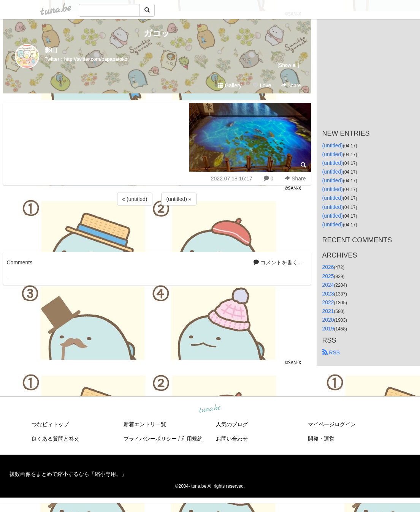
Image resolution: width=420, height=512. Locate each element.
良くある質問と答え (55, 439)
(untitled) (333, 145)
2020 (328, 320)
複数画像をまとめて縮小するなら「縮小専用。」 (68, 474)
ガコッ (157, 33)
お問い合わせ (232, 439)
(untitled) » (179, 199)
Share (291, 85)
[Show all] (288, 65)
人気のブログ (232, 424)
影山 (51, 50)
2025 (328, 276)
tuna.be (210, 409)
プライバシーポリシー (150, 439)
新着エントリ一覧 (145, 424)
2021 (328, 311)
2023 (328, 294)
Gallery (230, 85)
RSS (331, 352)
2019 (328, 329)
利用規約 (192, 439)
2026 (328, 267)
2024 (328, 285)
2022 (328, 302)
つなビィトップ (50, 424)
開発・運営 (321, 439)
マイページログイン (332, 424)
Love (262, 85)
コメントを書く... (278, 262)
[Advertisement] (157, 228)
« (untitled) (135, 199)
